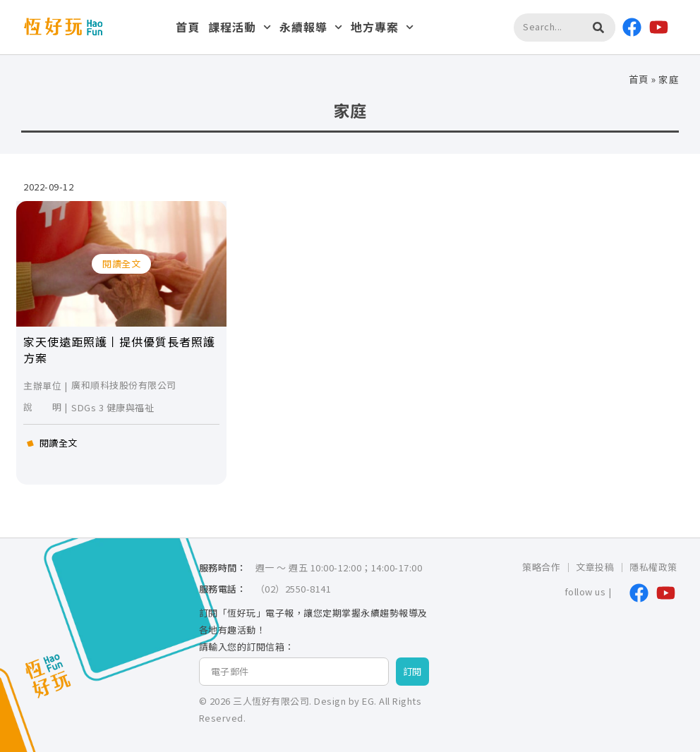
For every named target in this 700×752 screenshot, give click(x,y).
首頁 (188, 27)
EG (368, 701)
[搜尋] (598, 28)
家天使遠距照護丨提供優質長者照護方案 (119, 349)
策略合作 (541, 567)
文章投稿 (595, 567)
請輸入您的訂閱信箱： (247, 647)
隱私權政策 (653, 567)
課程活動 (240, 27)
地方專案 (382, 27)
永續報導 (311, 27)
